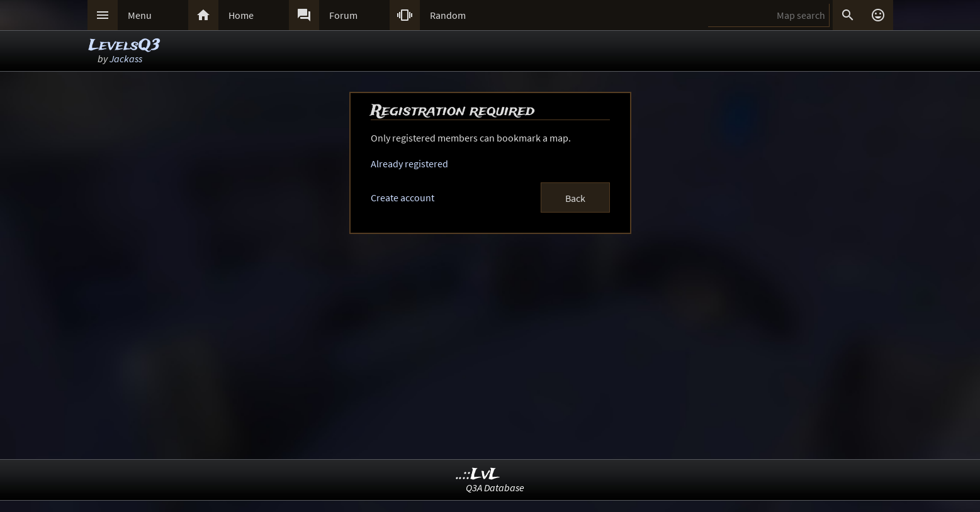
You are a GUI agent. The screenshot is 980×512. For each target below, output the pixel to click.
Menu (140, 15)
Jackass (126, 58)
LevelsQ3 (124, 46)
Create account (403, 198)
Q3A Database (495, 487)
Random (448, 15)
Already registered (409, 164)
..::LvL (478, 475)
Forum (343, 15)
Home (241, 15)
